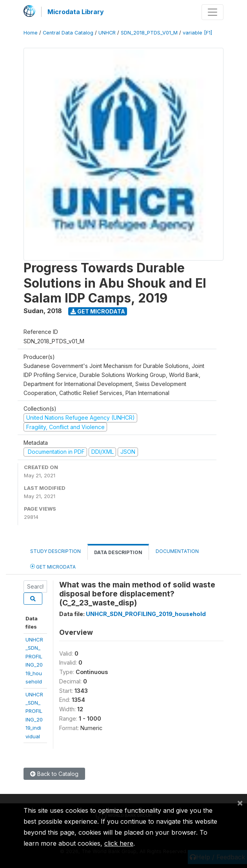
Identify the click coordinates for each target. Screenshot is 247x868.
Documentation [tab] (177, 551)
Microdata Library (76, 12)
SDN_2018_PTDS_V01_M (149, 33)
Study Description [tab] (55, 551)
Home (31, 33)
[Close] (240, 803)
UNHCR (107, 33)
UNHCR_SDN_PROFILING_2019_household (146, 614)
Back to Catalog (54, 774)
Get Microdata (98, 311)
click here (119, 843)
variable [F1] (197, 33)
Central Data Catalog (68, 33)
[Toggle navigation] (212, 12)
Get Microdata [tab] (53, 566)
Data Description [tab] (118, 552)
